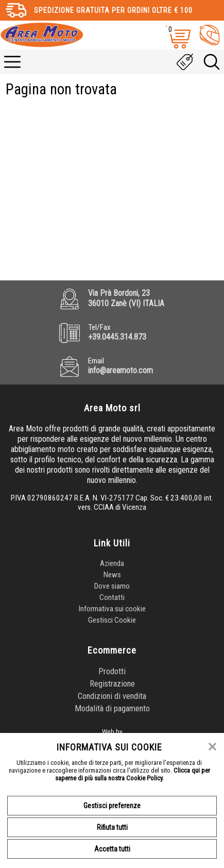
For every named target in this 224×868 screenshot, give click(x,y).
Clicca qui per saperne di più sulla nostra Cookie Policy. (133, 774)
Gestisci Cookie (112, 620)
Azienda (112, 563)
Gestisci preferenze (112, 806)
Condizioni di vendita (112, 696)
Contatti (112, 597)
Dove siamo (112, 586)
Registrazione (112, 683)
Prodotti (112, 671)
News (112, 575)
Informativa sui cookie (112, 609)
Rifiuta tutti (112, 827)
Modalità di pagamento (112, 708)
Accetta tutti (112, 849)
